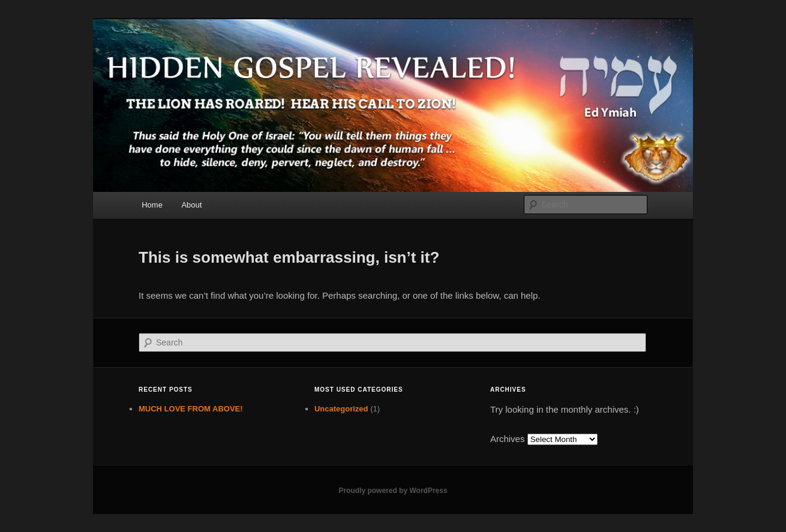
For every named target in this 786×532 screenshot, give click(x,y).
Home (152, 205)
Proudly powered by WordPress (393, 491)
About (191, 205)
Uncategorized (341, 409)
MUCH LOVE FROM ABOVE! (191, 409)
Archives (508, 439)
